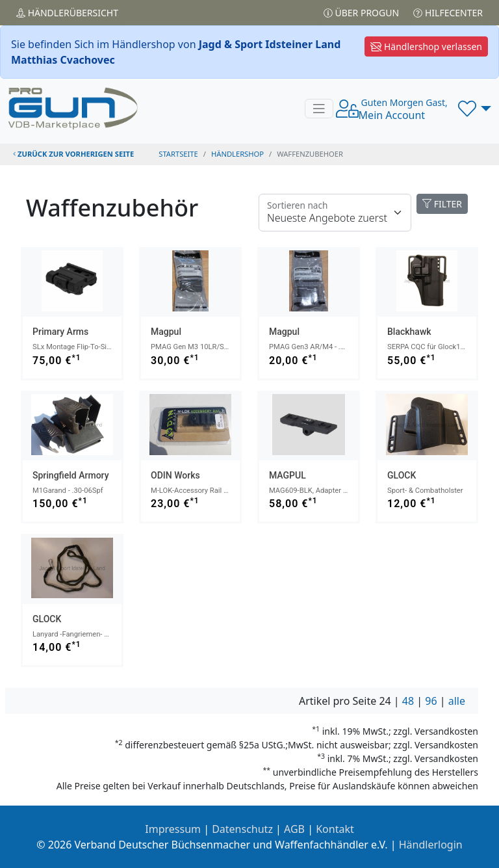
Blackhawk (409, 332)
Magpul (166, 332)
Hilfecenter (448, 13)
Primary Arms (60, 332)
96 (431, 701)
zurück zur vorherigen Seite (73, 154)
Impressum (173, 829)
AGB (294, 829)
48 (408, 701)
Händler (67, 13)
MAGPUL (288, 475)
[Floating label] (335, 213)
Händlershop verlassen (426, 46)
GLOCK (402, 475)
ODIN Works (175, 475)
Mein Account (403, 109)
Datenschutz (242, 829)
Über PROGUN (361, 13)
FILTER (442, 204)
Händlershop (237, 154)
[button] (475, 109)
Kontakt (335, 829)
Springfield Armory (71, 475)
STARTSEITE (178, 154)
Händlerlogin (431, 845)
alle (457, 701)
